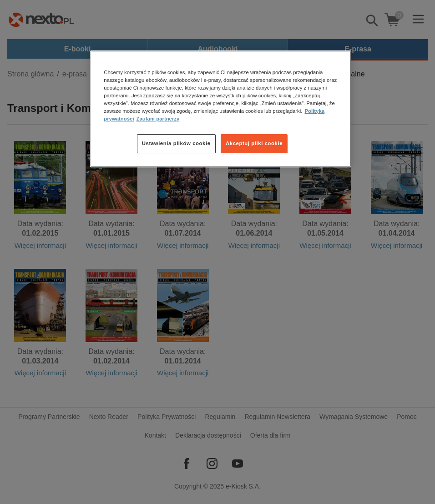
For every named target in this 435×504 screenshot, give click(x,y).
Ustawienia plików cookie (176, 143)
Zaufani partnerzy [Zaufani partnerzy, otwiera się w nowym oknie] (158, 119)
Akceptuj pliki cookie (254, 143)
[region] (221, 109)
